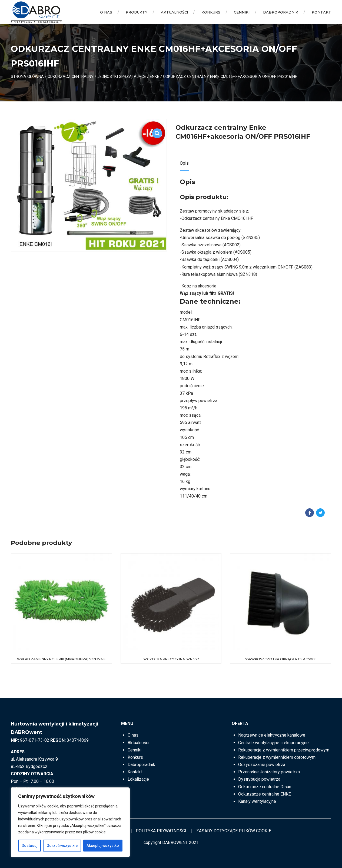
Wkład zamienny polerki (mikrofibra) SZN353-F (61, 659)
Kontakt (321, 12)
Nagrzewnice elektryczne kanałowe (272, 735)
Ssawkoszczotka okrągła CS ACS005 (281, 659)
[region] (70, 822)
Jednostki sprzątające (122, 77)
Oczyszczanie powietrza (262, 765)
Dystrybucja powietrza (259, 779)
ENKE (155, 77)
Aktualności (174, 12)
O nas (106, 12)
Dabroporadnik (281, 12)
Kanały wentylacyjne (257, 801)
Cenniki (242, 12)
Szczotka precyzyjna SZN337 (171, 659)
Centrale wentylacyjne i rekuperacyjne (273, 743)
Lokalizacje (138, 779)
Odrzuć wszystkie (62, 846)
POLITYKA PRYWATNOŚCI (161, 831)
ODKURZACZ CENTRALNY (71, 77)
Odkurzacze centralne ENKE (265, 794)
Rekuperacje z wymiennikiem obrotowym (277, 757)
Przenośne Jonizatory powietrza (269, 772)
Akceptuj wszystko (103, 846)
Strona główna (27, 77)
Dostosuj (30, 846)
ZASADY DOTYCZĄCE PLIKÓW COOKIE (234, 831)
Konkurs (211, 12)
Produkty (137, 12)
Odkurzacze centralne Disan (265, 787)
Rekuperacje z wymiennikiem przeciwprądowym (284, 750)
